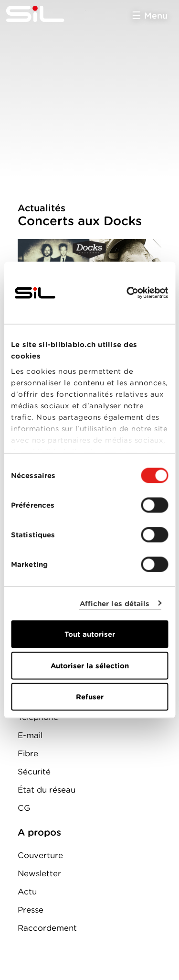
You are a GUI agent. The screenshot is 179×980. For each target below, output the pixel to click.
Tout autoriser (90, 634)
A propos (39, 832)
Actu (27, 892)
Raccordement (47, 928)
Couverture (40, 855)
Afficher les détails (115, 603)
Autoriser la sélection (90, 665)
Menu (156, 16)
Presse (31, 910)
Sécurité (34, 772)
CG (24, 808)
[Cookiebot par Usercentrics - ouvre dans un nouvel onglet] (127, 293)
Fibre (28, 753)
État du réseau (47, 790)
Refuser (90, 697)
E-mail (30, 735)
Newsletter (39, 873)
